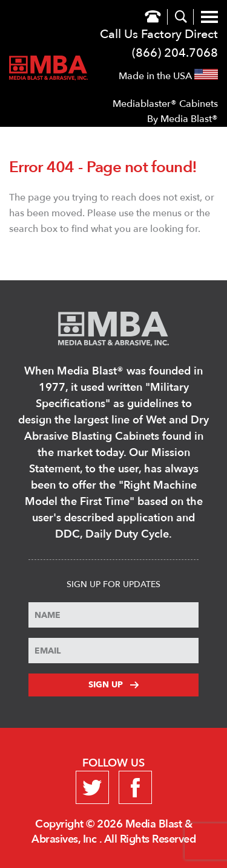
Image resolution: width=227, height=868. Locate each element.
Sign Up (113, 685)
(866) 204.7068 (175, 53)
